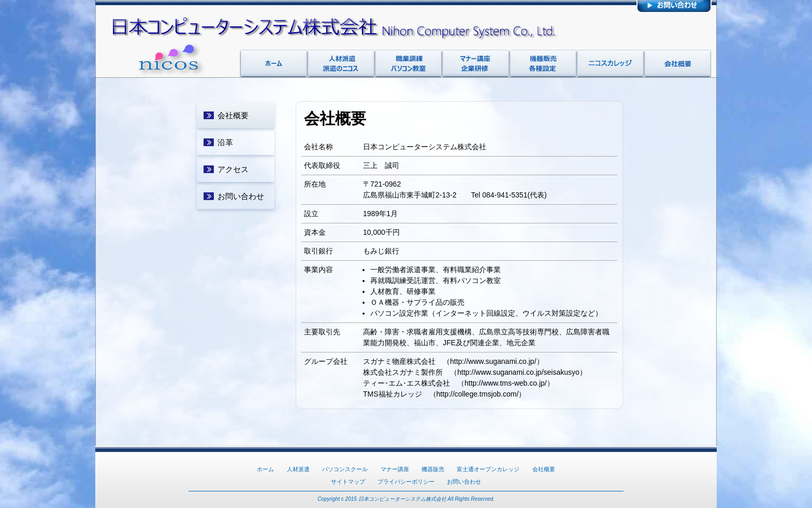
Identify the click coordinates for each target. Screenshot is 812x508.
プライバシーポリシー (406, 482)
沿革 (225, 142)
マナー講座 (395, 469)
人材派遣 (298, 469)
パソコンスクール (345, 469)
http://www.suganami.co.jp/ (493, 361)
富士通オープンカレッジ (488, 469)
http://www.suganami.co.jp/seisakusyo (518, 372)
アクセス (233, 169)
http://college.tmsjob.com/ (478, 394)
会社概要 (233, 115)
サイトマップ (348, 482)
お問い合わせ (241, 196)
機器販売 (433, 469)
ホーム (265, 469)
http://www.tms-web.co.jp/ (506, 383)
